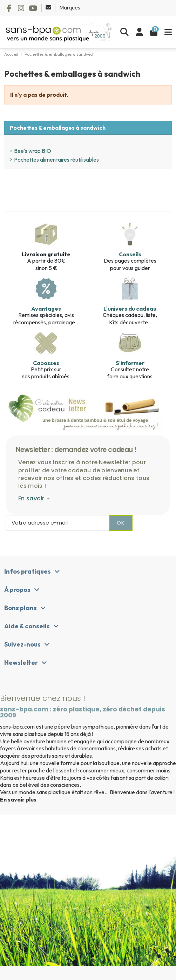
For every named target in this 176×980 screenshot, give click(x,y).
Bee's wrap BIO (33, 151)
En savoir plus (18, 799)
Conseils (130, 254)
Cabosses (46, 363)
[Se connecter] (139, 32)
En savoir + (34, 498)
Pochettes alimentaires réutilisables (56, 160)
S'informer (130, 363)
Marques (70, 7)
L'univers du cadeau (130, 309)
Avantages (46, 309)
